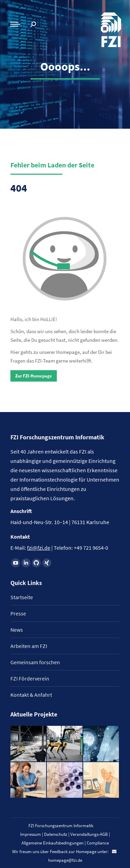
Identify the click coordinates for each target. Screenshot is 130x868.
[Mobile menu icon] (15, 24)
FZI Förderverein (30, 678)
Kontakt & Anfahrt (31, 695)
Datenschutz (56, 834)
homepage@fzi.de (65, 860)
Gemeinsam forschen (35, 662)
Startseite (22, 597)
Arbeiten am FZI (29, 646)
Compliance (98, 843)
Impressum (31, 834)
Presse (18, 613)
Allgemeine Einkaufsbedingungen (53, 843)
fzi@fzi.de (39, 548)
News (17, 630)
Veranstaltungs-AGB (89, 834)
